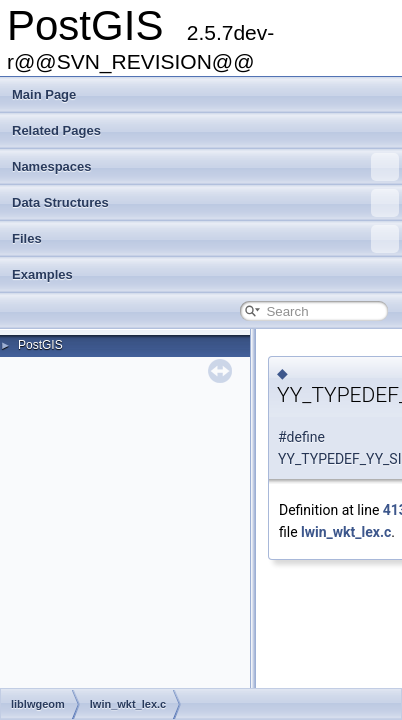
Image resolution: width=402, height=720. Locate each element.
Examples (42, 274)
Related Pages (56, 130)
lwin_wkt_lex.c (346, 532)
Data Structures (205, 203)
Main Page (44, 94)
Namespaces (205, 167)
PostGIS (40, 345)
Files (205, 239)
